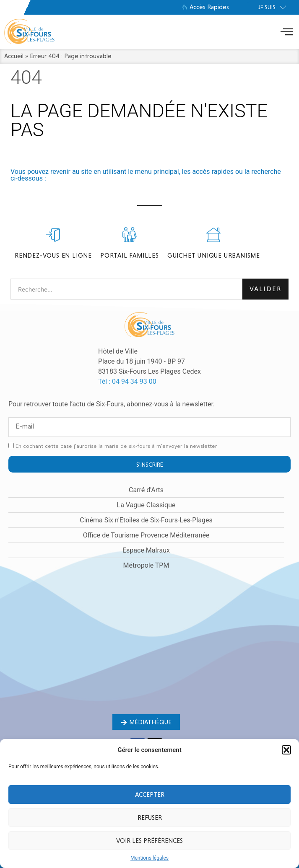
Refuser (150, 818)
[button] (286, 750)
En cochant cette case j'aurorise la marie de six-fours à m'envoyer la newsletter (116, 446)
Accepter (150, 795)
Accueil (14, 56)
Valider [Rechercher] (265, 289)
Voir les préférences (149, 841)
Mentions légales (149, 858)
